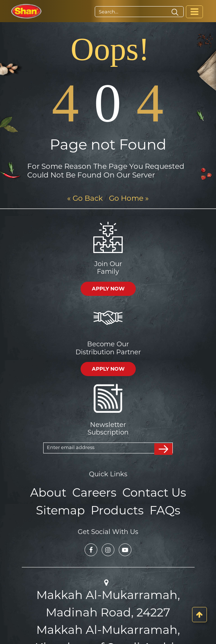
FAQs (160, 508)
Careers (95, 492)
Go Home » (129, 198)
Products (116, 508)
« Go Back (85, 198)
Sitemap (65, 508)
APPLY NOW (108, 289)
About (53, 492)
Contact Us (150, 492)
